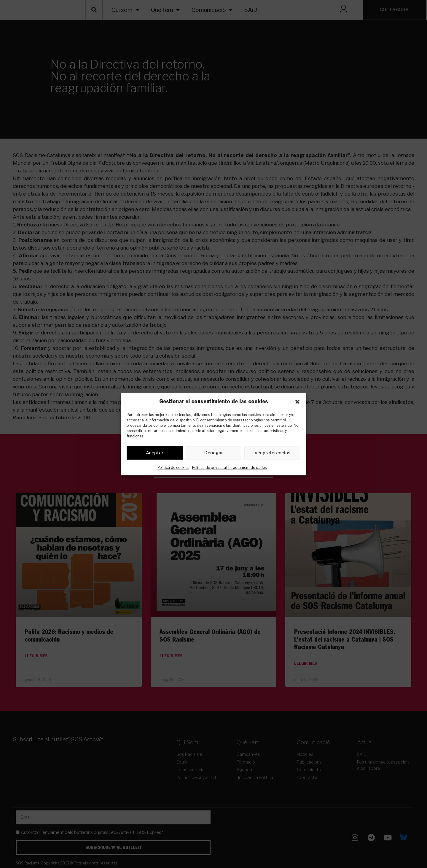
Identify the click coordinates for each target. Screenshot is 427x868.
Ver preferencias (272, 454)
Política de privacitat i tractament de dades (229, 468)
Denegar (214, 454)
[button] (297, 402)
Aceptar (155, 454)
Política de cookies (173, 468)
